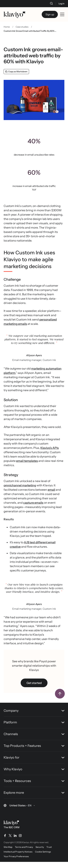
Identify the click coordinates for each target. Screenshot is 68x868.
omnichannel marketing (20, 485)
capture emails (33, 503)
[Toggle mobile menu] (62, 14)
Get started (34, 683)
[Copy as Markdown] (16, 72)
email (51, 490)
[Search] (51, 3)
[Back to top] (60, 694)
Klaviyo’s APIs (50, 448)
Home (7, 27)
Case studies (22, 27)
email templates (27, 461)
